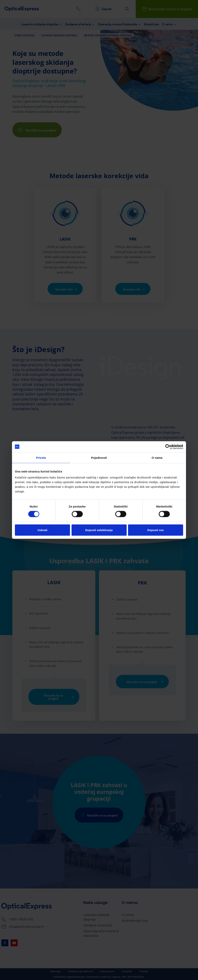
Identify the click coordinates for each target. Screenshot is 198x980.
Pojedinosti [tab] (99, 458)
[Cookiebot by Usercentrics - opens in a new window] (166, 447)
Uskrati (42, 530)
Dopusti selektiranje (99, 530)
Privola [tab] (41, 458)
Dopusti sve (156, 530)
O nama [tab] (157, 458)
